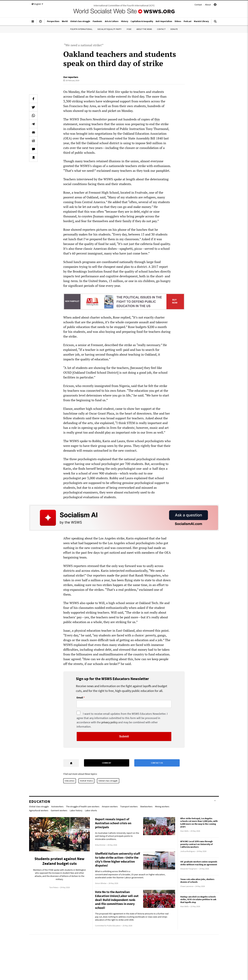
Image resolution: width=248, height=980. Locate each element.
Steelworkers (146, 806)
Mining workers (162, 806)
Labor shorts (91, 810)
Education (70, 781)
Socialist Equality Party (109, 29)
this (157, 119)
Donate (174, 29)
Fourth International (81, 29)
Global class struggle (108, 781)
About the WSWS (144, 29)
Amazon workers (110, 806)
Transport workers (129, 806)
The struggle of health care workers (83, 806)
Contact (198, 5)
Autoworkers (57, 806)
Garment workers (59, 810)
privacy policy (109, 722)
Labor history (76, 810)
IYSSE (129, 29)
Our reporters (71, 77)
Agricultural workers (39, 810)
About (208, 5)
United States (86, 781)
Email (80, 698)
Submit (124, 736)
